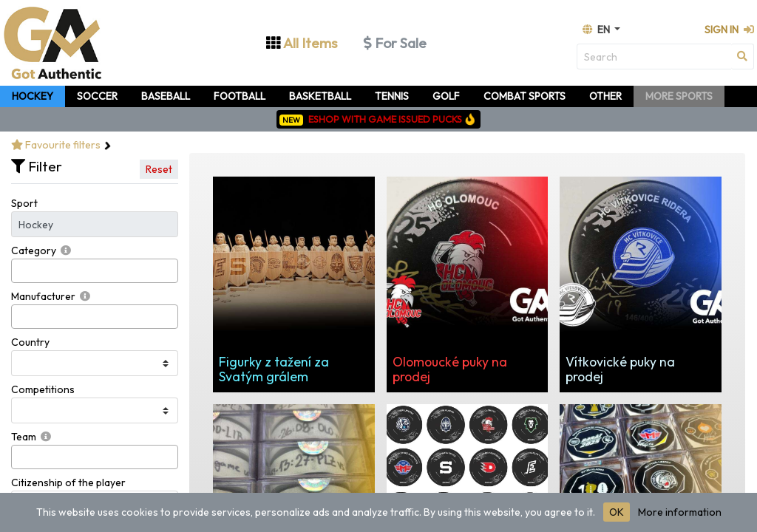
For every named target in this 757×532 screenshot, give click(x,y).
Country (30, 342)
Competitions (43, 389)
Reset (159, 169)
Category (34, 250)
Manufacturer (43, 296)
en (597, 30)
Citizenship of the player (68, 482)
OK (617, 512)
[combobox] (95, 271)
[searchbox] (20, 271)
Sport (24, 203)
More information (680, 512)
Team (24, 437)
